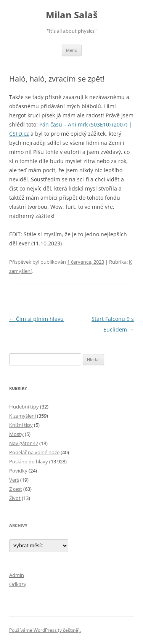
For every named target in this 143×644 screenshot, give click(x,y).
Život (15, 498)
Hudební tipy (24, 407)
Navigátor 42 (24, 443)
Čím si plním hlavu (36, 319)
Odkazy (18, 584)
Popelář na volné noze (34, 452)
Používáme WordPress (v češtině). (45, 630)
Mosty (16, 434)
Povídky (18, 471)
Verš (14, 480)
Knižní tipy (21, 425)
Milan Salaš (72, 15)
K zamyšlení (22, 416)
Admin (17, 575)
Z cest (16, 489)
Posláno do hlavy (29, 461)
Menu (72, 50)
